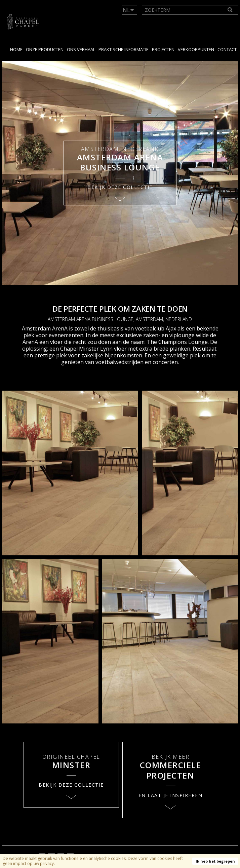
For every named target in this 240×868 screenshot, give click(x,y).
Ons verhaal (81, 49)
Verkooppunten (196, 49)
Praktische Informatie (124, 49)
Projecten (163, 49)
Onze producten (45, 49)
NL (126, 10)
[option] (120, 173)
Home (16, 49)
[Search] (230, 10)
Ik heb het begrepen (215, 861)
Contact (227, 49)
